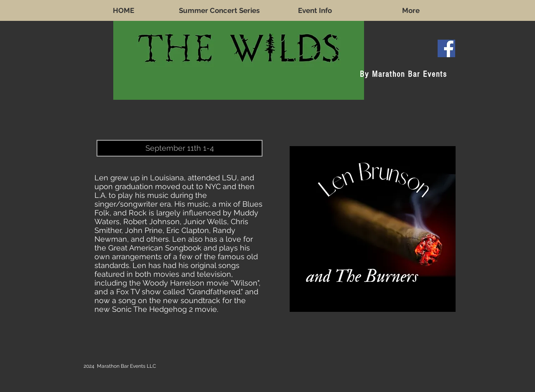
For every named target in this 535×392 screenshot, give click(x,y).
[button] (180, 148)
